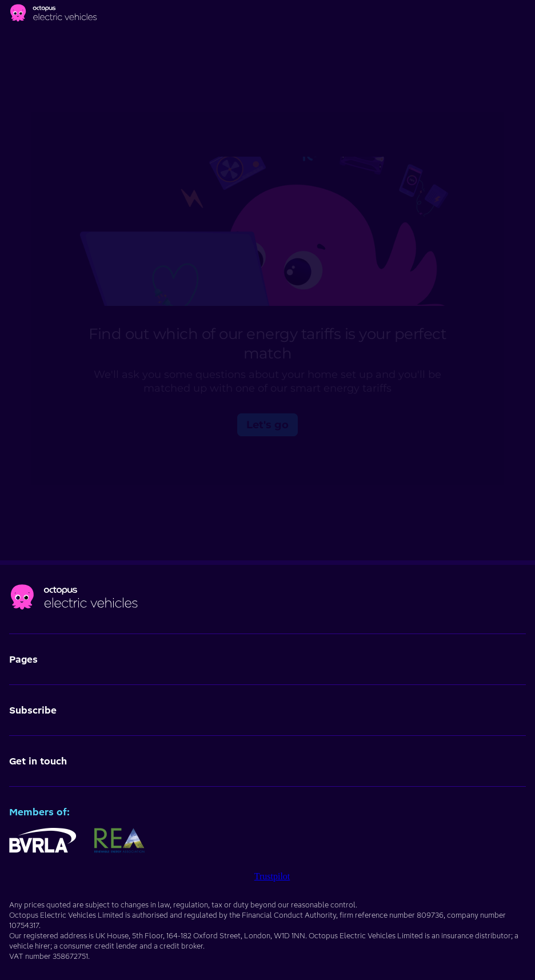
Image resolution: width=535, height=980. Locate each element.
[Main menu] (524, 15)
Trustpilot (272, 876)
